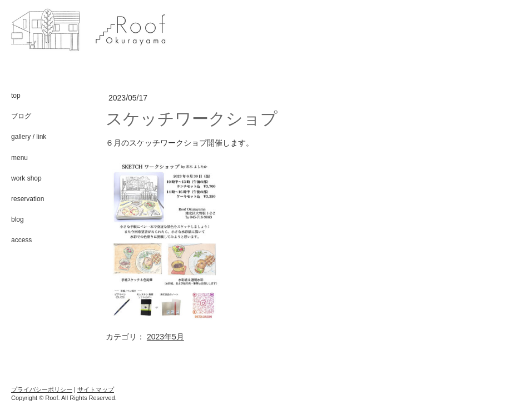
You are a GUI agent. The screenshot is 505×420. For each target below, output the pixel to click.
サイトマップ (96, 389)
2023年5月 (165, 337)
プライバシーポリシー (42, 389)
